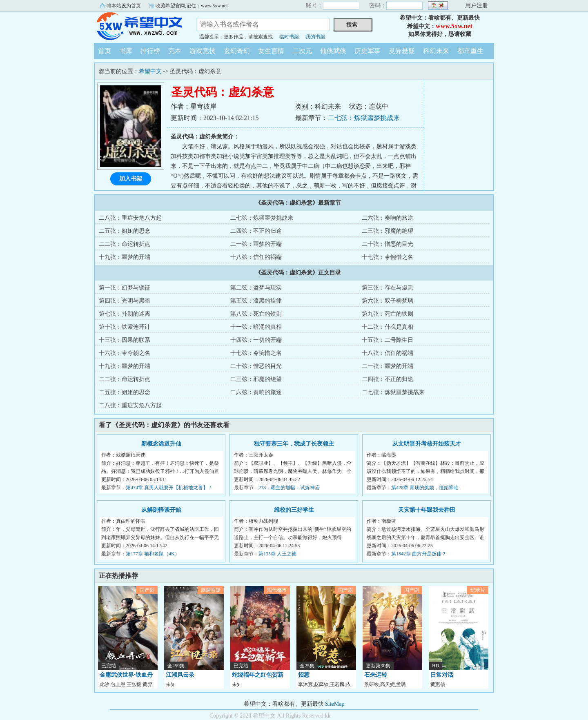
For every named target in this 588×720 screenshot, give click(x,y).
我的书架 (315, 37)
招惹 (304, 675)
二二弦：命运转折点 (125, 244)
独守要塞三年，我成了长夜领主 (294, 444)
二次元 (302, 51)
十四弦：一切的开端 (256, 340)
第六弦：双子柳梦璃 (388, 301)
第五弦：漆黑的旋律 (256, 301)
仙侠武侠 (333, 51)
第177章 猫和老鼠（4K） (153, 554)
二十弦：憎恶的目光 (388, 244)
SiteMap (335, 704)
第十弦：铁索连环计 (125, 327)
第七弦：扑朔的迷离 (125, 314)
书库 (126, 51)
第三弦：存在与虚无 (388, 288)
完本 (175, 51)
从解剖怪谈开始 (161, 510)
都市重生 (470, 51)
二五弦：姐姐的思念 (125, 231)
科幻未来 (436, 51)
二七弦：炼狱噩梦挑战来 (364, 118)
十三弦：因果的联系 (125, 340)
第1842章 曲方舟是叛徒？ (419, 554)
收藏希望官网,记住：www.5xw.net (192, 6)
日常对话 (442, 675)
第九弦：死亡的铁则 (388, 314)
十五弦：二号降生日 (388, 340)
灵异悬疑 (402, 51)
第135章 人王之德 (277, 554)
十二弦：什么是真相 (388, 327)
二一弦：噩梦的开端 (256, 244)
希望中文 (139, 26)
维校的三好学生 (294, 510)
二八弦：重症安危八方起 (130, 218)
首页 (105, 51)
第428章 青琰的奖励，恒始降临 (425, 488)
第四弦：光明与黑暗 (125, 301)
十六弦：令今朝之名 (125, 353)
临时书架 (289, 37)
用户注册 (477, 6)
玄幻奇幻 (237, 51)
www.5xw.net (454, 26)
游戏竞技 (203, 51)
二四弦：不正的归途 (256, 231)
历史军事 (367, 51)
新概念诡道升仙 (161, 444)
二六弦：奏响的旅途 (388, 218)
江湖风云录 (180, 675)
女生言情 (271, 51)
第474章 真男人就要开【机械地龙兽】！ (169, 488)
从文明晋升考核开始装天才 (427, 444)
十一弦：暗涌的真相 (256, 327)
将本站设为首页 (124, 6)
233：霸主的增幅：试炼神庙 (289, 488)
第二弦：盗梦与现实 (256, 288)
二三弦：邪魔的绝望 (388, 231)
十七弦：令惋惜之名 (388, 257)
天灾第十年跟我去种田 (427, 510)
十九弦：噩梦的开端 (125, 257)
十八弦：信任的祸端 (256, 257)
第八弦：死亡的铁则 (256, 314)
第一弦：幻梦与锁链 (125, 288)
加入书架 (131, 179)
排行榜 (150, 51)
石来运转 (376, 675)
